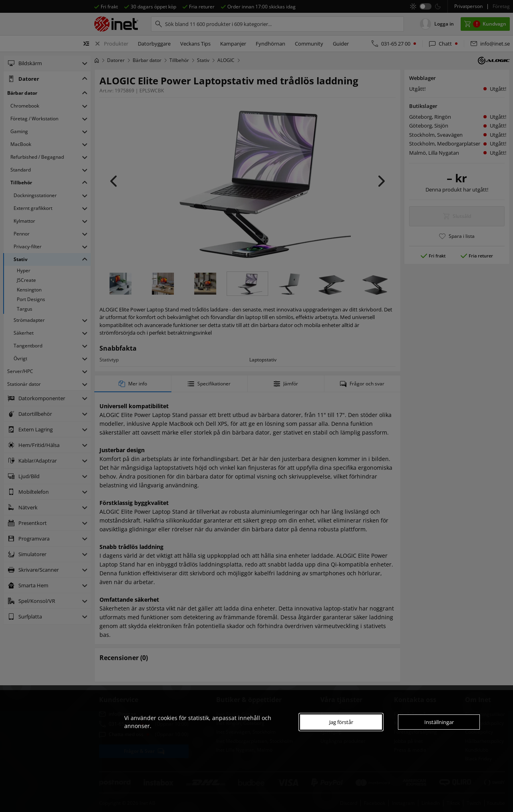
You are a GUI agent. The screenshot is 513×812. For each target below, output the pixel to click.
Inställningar (439, 722)
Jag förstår (341, 722)
